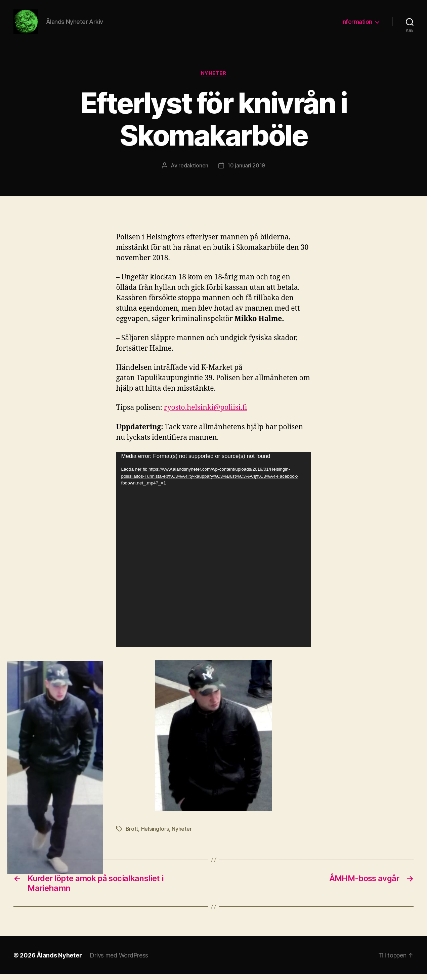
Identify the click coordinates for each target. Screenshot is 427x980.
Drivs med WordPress (119, 961)
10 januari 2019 (246, 171)
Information (357, 24)
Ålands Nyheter (59, 961)
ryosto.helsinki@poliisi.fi (206, 413)
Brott (132, 834)
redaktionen (193, 171)
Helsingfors (155, 834)
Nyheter (214, 79)
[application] (214, 555)
